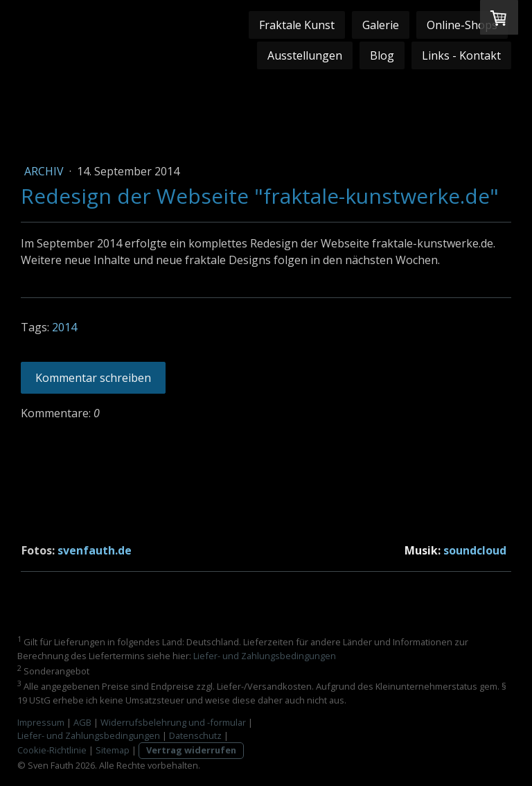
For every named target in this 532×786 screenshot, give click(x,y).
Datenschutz (195, 735)
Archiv (45, 171)
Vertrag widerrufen (191, 750)
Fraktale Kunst (297, 25)
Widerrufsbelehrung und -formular (173, 722)
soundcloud (475, 550)
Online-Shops (462, 25)
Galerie (381, 25)
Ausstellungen (305, 55)
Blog (382, 55)
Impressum (41, 722)
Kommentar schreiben (93, 378)
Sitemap (113, 750)
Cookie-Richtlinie (52, 750)
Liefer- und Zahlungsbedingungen (265, 656)
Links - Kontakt (461, 55)
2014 (64, 327)
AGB (82, 722)
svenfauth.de (95, 550)
